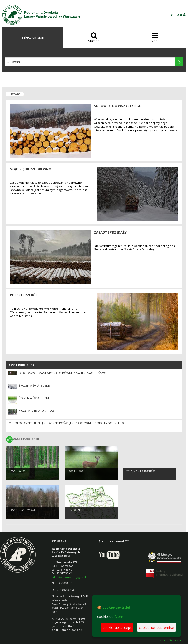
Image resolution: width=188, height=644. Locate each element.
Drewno (16, 94)
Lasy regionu (19, 471)
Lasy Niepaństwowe (23, 510)
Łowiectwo (75, 471)
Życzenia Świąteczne (34, 386)
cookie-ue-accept (117, 627)
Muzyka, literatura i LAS (36, 411)
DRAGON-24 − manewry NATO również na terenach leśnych (63, 373)
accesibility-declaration (173, 640)
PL (173, 15)
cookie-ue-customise (156, 627)
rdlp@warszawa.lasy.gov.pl (69, 577)
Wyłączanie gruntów (141, 471)
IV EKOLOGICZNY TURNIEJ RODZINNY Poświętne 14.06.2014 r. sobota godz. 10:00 (67, 423)
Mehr (119, 616)
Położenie (75, 510)
